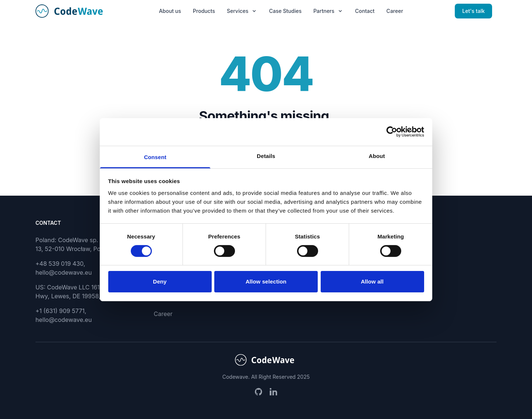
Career (395, 11)
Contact (365, 11)
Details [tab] (266, 156)
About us (170, 11)
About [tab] (377, 156)
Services (242, 11)
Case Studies (285, 11)
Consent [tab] (155, 157)
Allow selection (266, 281)
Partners (328, 11)
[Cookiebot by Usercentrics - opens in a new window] (392, 132)
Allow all (372, 281)
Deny (160, 281)
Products (204, 11)
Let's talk (473, 11)
